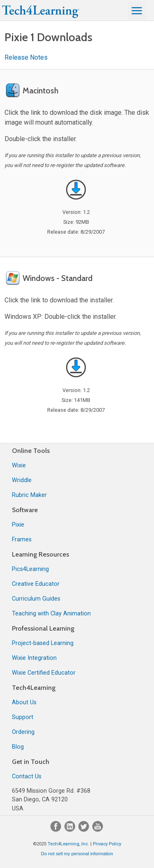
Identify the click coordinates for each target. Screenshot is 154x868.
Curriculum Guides (36, 599)
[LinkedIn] (71, 830)
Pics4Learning (30, 569)
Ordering (23, 732)
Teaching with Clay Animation (51, 614)
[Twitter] (85, 830)
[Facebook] (57, 830)
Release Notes (26, 57)
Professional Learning (43, 628)
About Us (24, 702)
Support (23, 717)
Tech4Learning (34, 688)
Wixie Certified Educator (44, 673)
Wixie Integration (34, 658)
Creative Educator (36, 584)
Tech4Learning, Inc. (68, 844)
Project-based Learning (43, 643)
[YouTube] (98, 830)
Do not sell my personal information (77, 854)
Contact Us (27, 776)
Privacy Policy (107, 844)
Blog (18, 747)
